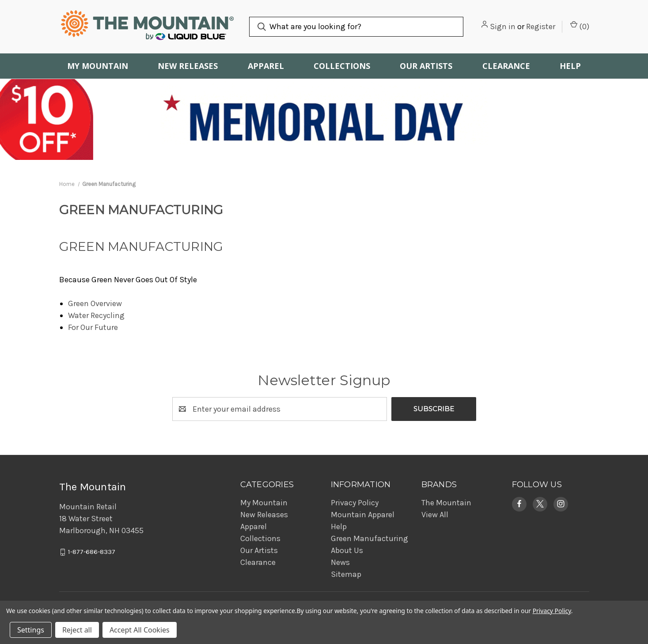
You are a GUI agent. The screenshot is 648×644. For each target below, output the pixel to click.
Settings (31, 630)
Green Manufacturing (369, 538)
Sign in (503, 27)
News (340, 562)
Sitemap (346, 574)
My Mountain (98, 66)
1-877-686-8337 (92, 552)
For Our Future (93, 327)
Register (541, 27)
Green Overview (95, 303)
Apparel (266, 66)
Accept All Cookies (140, 630)
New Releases (188, 66)
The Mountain (446, 503)
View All (435, 515)
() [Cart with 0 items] (580, 26)
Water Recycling (96, 315)
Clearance (506, 66)
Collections (342, 66)
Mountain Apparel (363, 515)
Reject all (77, 630)
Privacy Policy (355, 503)
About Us (347, 550)
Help (570, 66)
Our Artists (426, 66)
